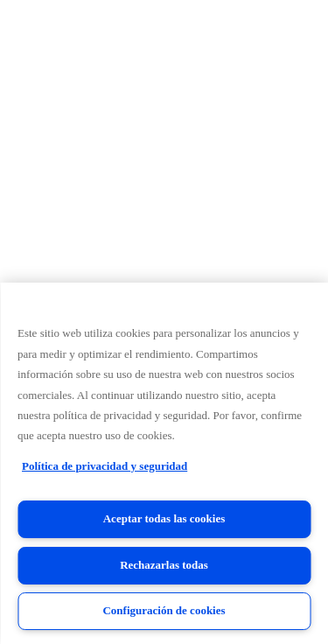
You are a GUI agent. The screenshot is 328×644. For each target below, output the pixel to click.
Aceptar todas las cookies (164, 518)
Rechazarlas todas (164, 565)
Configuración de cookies (164, 610)
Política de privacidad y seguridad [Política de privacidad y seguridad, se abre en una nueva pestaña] (105, 466)
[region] (164, 463)
